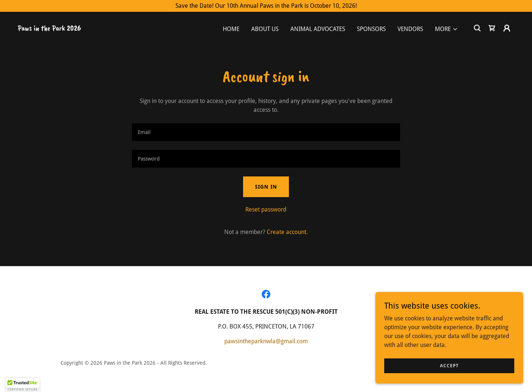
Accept (449, 365)
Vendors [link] (410, 29)
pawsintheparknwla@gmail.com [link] (266, 341)
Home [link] (231, 29)
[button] (446, 29)
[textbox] (266, 132)
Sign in (266, 187)
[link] (49, 29)
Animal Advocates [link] (318, 29)
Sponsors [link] (371, 29)
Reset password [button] (266, 209)
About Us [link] (265, 29)
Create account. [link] (287, 232)
